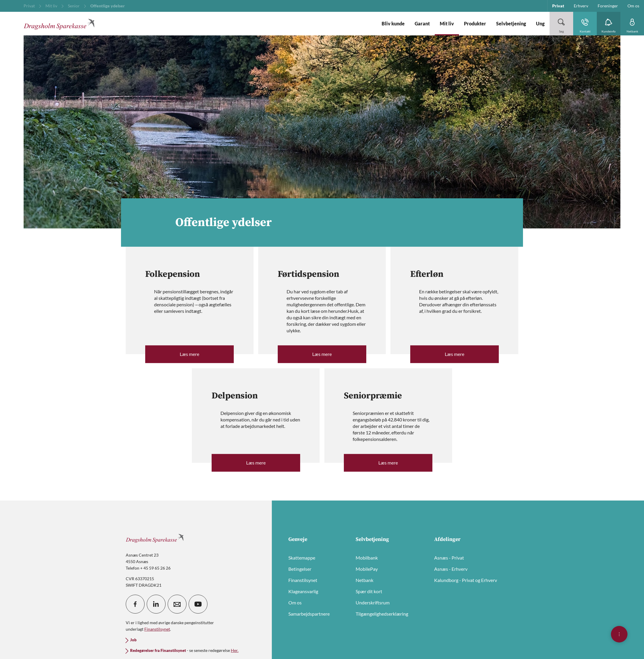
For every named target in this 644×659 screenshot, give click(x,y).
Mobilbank (367, 558)
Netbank (365, 580)
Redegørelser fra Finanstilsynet (158, 651)
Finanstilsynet (303, 580)
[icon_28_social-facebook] (135, 604)
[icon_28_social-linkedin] (156, 604)
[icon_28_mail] (177, 604)
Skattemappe (302, 558)
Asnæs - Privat (449, 558)
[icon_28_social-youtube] (198, 604)
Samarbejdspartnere (309, 614)
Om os (295, 602)
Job (133, 640)
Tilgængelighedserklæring (382, 614)
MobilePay (367, 569)
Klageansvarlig (303, 591)
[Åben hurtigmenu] (619, 634)
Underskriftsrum (373, 602)
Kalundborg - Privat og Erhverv (466, 580)
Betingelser (300, 569)
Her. (235, 650)
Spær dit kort (369, 591)
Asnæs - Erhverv (451, 569)
